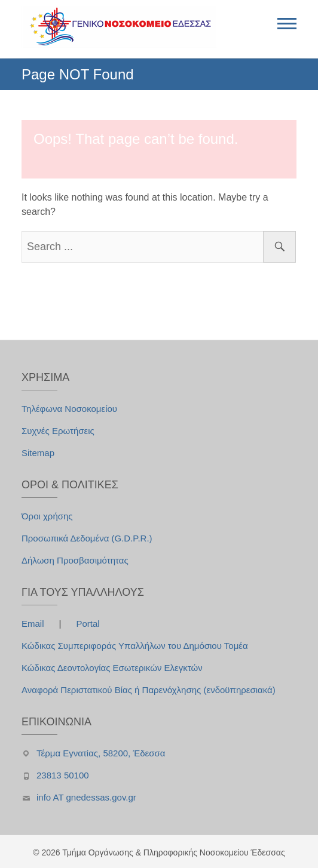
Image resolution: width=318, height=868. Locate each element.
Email (34, 624)
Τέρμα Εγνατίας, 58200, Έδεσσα (101, 753)
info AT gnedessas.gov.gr (86, 797)
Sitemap (38, 453)
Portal (88, 624)
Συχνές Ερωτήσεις (58, 431)
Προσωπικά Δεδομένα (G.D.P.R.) (87, 538)
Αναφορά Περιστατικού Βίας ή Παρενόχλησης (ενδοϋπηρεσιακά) (149, 690)
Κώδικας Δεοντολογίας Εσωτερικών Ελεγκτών (112, 668)
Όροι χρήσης (47, 516)
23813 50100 (63, 775)
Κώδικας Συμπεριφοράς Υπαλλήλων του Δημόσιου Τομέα (135, 646)
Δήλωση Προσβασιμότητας (75, 560)
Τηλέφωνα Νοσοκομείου (69, 409)
